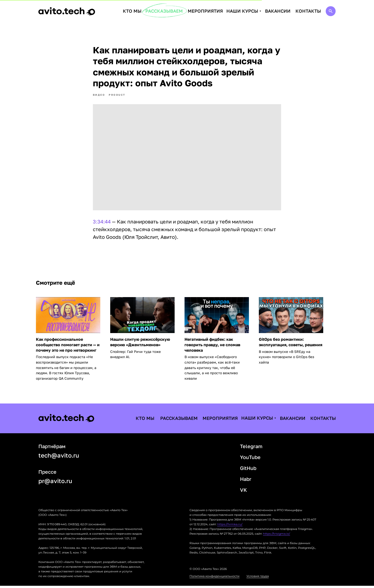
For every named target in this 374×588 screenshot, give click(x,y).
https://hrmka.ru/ (230, 526)
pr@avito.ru (55, 483)
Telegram (251, 448)
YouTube (250, 459)
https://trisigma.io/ (277, 536)
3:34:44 (102, 223)
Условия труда (258, 578)
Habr (246, 481)
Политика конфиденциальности (214, 578)
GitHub (248, 470)
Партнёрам (52, 448)
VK (243, 492)
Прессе (47, 474)
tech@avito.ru (59, 457)
